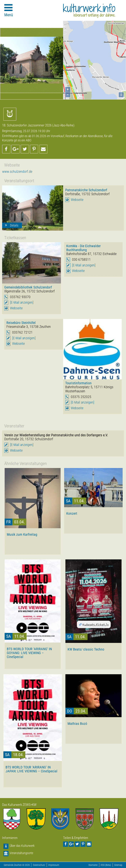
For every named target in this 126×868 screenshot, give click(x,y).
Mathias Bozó (77, 724)
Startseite (93, 865)
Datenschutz (39, 865)
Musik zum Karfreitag (22, 534)
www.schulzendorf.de (17, 172)
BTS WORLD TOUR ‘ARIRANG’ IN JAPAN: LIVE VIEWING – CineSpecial (31, 769)
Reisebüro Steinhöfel (21, 323)
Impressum (54, 865)
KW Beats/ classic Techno (86, 649)
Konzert (72, 513)
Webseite (77, 200)
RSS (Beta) (106, 865)
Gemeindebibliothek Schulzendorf (28, 287)
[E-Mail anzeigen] (22, 302)
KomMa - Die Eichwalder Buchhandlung (83, 248)
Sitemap (118, 865)
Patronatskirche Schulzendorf (86, 190)
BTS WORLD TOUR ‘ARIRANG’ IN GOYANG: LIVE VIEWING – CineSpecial (29, 653)
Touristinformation (78, 383)
